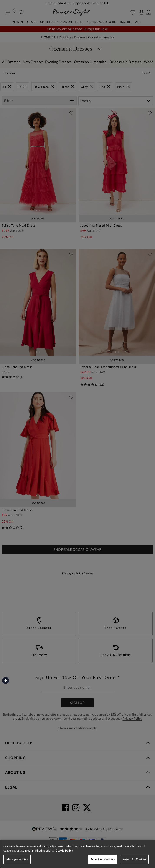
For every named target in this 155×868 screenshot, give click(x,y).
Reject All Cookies (134, 859)
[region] (77, 854)
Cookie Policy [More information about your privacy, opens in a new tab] (64, 850)
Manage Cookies (17, 859)
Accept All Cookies (102, 859)
